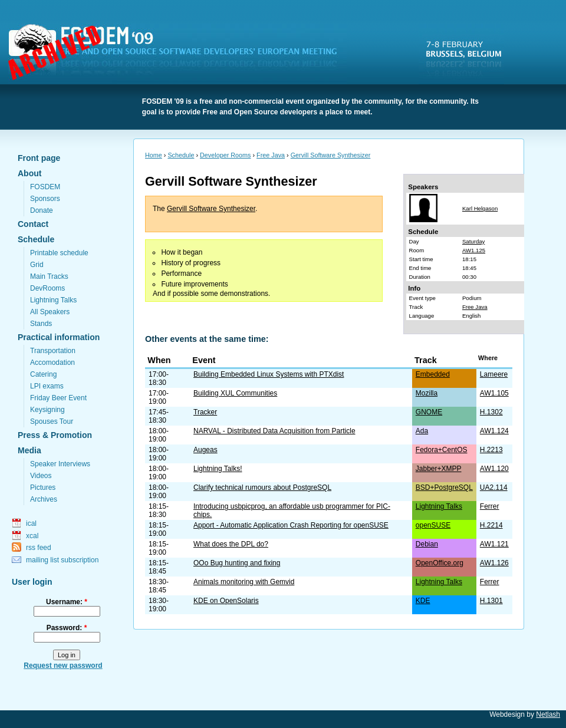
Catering (43, 374)
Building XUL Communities (235, 393)
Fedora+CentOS (442, 450)
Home (154, 155)
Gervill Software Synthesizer (331, 155)
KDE (423, 601)
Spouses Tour (52, 421)
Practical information (59, 337)
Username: (67, 602)
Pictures (43, 487)
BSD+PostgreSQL (444, 487)
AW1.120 (494, 469)
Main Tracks (49, 276)
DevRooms (47, 288)
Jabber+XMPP (439, 469)
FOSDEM (180, 54)
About (29, 173)
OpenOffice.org (440, 563)
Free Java (271, 155)
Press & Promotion (55, 435)
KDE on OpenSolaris (226, 601)
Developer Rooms (225, 155)
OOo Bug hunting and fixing (237, 563)
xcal (32, 536)
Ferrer (490, 506)
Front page (39, 158)
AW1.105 (494, 393)
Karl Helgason (480, 208)
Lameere (494, 374)
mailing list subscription (62, 560)
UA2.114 (494, 487)
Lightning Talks (53, 300)
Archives (44, 499)
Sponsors (45, 199)
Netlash (548, 714)
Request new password (63, 666)
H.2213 (491, 450)
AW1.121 (494, 544)
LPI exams (47, 386)
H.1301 (491, 601)
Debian (427, 544)
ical (31, 523)
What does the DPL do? (231, 544)
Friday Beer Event (58, 398)
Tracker (205, 412)
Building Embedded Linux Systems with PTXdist (269, 374)
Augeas (205, 450)
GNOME (429, 412)
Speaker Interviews (60, 464)
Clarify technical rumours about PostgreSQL (262, 487)
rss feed (39, 548)
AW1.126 (494, 563)
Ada (422, 431)
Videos (41, 476)
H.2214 (491, 525)
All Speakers (50, 312)
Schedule (36, 239)
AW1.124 (494, 431)
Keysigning (47, 410)
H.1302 (491, 412)
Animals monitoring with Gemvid (244, 582)
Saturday (473, 241)
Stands (41, 324)
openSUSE (433, 525)
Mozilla (427, 393)
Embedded (433, 374)
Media (29, 450)
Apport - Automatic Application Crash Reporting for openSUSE (291, 525)
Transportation (53, 351)
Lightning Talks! (218, 469)
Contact (33, 224)
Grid (37, 265)
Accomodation (52, 363)
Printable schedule (59, 253)
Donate (42, 210)
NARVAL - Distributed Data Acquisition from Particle (274, 431)
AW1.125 (474, 250)
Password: (67, 628)
